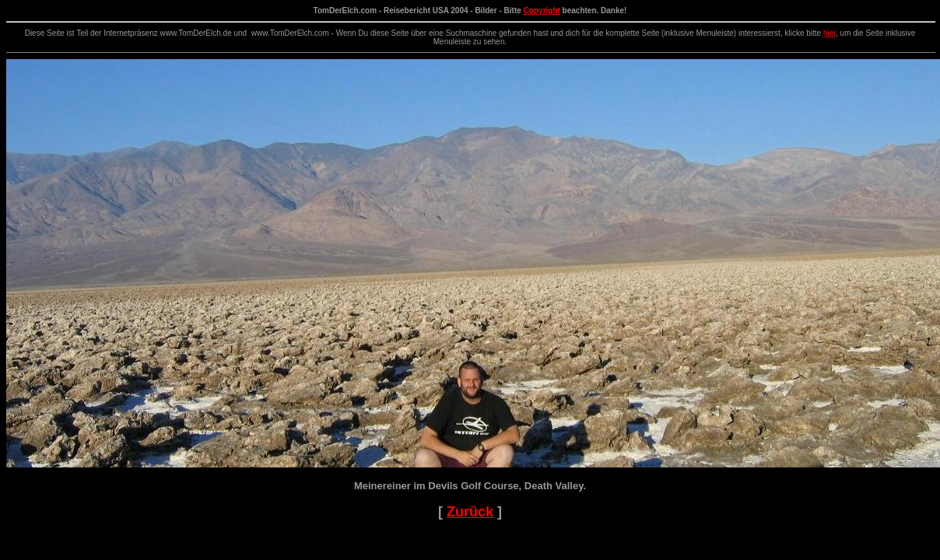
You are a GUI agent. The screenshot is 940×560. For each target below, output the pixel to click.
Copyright (542, 10)
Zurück (470, 512)
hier (830, 33)
